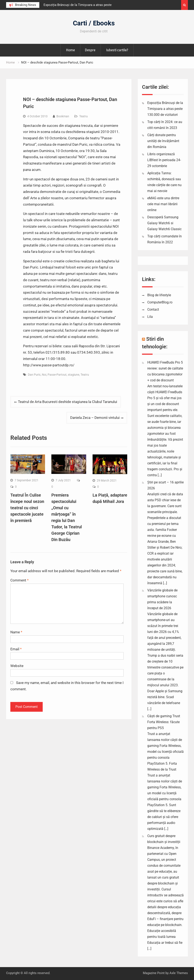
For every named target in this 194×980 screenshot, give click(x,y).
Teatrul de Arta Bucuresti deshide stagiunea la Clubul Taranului (68, 402)
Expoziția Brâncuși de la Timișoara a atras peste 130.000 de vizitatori (165, 109)
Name (16, 632)
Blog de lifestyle (159, 295)
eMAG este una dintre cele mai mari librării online (163, 204)
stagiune (74, 375)
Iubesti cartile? (117, 50)
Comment (19, 580)
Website (17, 666)
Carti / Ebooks (94, 23)
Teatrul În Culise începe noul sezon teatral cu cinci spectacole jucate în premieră (27, 508)
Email (16, 649)
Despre (90, 50)
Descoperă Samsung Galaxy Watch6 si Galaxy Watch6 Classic (164, 223)
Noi (44, 375)
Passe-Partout (57, 375)
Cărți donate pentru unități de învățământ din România (163, 141)
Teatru (83, 116)
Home (70, 50)
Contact (153, 309)
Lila (150, 317)
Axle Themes (179, 973)
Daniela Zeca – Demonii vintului (95, 418)
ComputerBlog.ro (160, 302)
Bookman (63, 116)
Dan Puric (34, 375)
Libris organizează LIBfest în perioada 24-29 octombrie (164, 160)
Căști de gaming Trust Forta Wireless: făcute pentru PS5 (164, 722)
